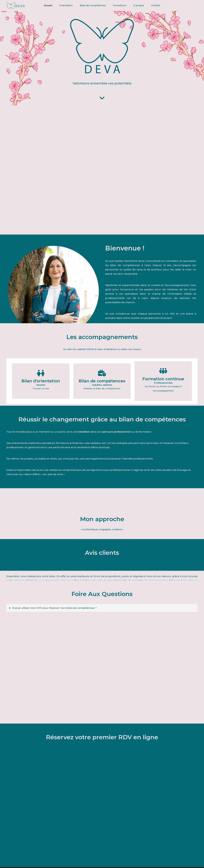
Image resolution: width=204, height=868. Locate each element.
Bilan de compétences (92, 6)
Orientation (62, 6)
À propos (142, 6)
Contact (162, 6)
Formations (121, 6)
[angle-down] (102, 99)
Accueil (42, 6)
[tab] (102, 609)
